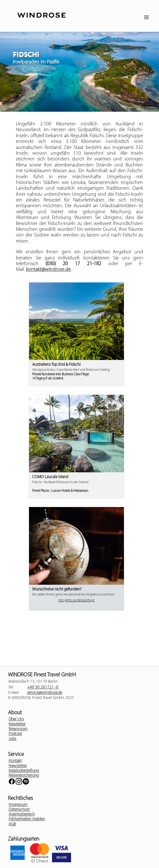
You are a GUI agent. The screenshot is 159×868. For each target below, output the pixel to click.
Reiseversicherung (24, 776)
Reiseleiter (17, 724)
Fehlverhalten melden (27, 819)
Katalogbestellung (24, 771)
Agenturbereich (22, 814)
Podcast (15, 734)
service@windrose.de (45, 693)
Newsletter (18, 766)
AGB (12, 824)
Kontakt (15, 761)
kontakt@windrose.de (48, 270)
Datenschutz (19, 810)
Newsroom (18, 729)
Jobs (12, 739)
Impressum (18, 805)
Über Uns (16, 719)
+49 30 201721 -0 (43, 687)
